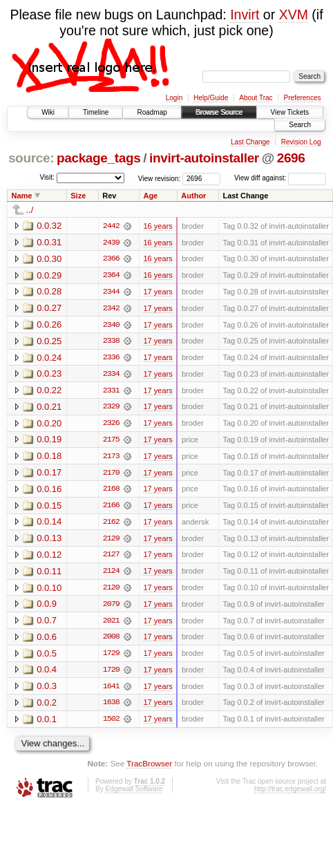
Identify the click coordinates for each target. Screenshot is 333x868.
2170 (111, 475)
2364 (111, 276)
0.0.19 (49, 441)
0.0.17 (49, 474)
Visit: (47, 177)
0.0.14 (49, 524)
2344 (111, 292)
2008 (111, 641)
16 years (158, 226)
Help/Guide (211, 98)
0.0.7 (47, 624)
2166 (111, 508)
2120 (111, 591)
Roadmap (152, 112)
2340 (111, 325)
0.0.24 (49, 358)
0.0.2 (47, 707)
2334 (111, 375)
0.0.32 (49, 226)
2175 (111, 442)
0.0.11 (49, 574)
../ (30, 210)
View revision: (160, 178)
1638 (111, 707)
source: (31, 158)
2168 (111, 491)
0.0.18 (49, 458)
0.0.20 (49, 425)
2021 (111, 624)
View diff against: (280, 178)
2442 (111, 226)
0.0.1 (47, 723)
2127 (111, 558)
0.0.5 (47, 657)
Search (300, 125)
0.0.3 (47, 690)
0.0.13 (49, 541)
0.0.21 (49, 408)
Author (193, 196)
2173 (111, 458)
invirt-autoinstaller (204, 158)
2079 (111, 607)
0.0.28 (49, 292)
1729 (111, 657)
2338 (111, 342)
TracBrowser (149, 768)
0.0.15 (49, 508)
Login (174, 98)
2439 (111, 243)
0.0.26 (49, 325)
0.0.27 (49, 309)
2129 (111, 541)
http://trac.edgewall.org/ (290, 794)
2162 (111, 525)
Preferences (303, 98)
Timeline (96, 112)
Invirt (245, 15)
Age (150, 196)
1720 (111, 674)
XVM (294, 15)
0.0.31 (49, 242)
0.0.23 (49, 375)
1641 (111, 690)
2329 (111, 408)
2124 (111, 574)
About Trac (256, 98)
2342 (111, 309)
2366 (111, 259)
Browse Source (219, 112)
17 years (158, 292)
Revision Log (301, 142)
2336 (111, 359)
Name (22, 196)
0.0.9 (47, 607)
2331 (111, 392)
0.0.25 (49, 342)
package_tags (99, 158)
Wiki (48, 112)
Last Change (250, 142)
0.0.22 (49, 391)
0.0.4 (47, 673)
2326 (111, 425)
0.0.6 (47, 640)
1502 (111, 724)
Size (78, 196)
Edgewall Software (134, 794)
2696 (291, 158)
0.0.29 (49, 275)
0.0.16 (49, 491)
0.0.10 (49, 591)
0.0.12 (49, 557)
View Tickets (290, 112)
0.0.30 (49, 259)
